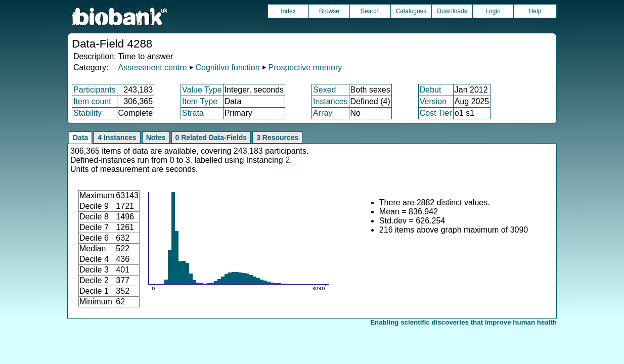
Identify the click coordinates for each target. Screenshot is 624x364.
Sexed (324, 90)
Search (370, 11)
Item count (92, 101)
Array (323, 113)
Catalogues (411, 11)
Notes (156, 138)
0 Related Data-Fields (211, 138)
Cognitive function (227, 67)
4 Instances (117, 138)
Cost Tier (436, 113)
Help (535, 11)
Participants (95, 90)
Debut (431, 90)
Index (288, 11)
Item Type (200, 101)
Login (493, 11)
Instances (330, 101)
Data (80, 138)
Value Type (202, 90)
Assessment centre (152, 67)
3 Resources (277, 138)
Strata (193, 113)
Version (433, 101)
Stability (87, 113)
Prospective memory (305, 67)
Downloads (452, 11)
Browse (329, 11)
